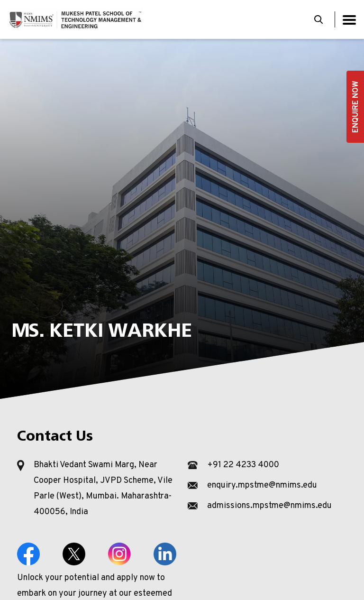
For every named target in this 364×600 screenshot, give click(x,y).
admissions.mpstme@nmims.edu (269, 506)
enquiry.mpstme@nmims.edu (262, 485)
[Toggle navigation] (349, 20)
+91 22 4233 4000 (243, 465)
